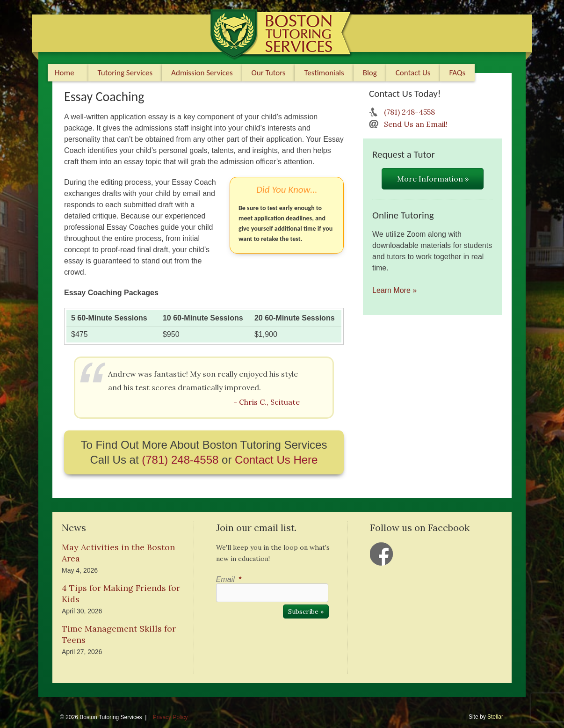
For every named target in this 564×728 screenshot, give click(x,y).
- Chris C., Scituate (267, 402)
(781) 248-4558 (180, 460)
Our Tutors (269, 73)
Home (65, 73)
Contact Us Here (276, 460)
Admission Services (202, 73)
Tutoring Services (125, 73)
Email (229, 579)
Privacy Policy (170, 717)
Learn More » (394, 290)
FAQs (458, 73)
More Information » (433, 179)
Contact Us (413, 73)
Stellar (495, 717)
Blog (370, 73)
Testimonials (324, 73)
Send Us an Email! (416, 124)
